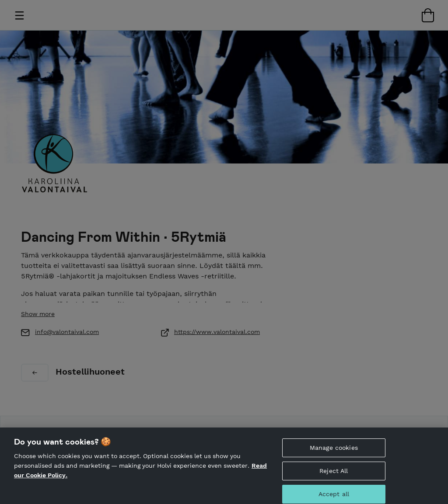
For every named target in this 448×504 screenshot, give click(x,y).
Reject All (334, 476)
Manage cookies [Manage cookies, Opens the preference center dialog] (334, 452)
